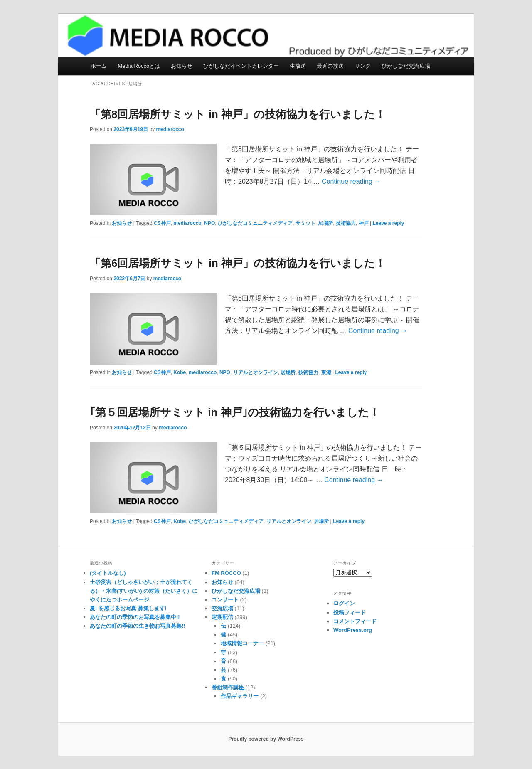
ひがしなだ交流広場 (406, 66)
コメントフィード (355, 621)
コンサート (225, 600)
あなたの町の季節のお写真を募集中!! (135, 617)
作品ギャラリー (240, 696)
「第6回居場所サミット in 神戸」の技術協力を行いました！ (238, 263)
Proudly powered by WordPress (266, 739)
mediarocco (170, 129)
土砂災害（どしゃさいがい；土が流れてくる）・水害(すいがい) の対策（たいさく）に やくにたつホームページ (144, 591)
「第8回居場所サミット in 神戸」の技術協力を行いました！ (238, 114)
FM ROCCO (226, 573)
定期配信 (222, 617)
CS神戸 (162, 223)
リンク (363, 66)
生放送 (298, 66)
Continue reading (351, 181)
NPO (209, 223)
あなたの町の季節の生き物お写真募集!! (138, 626)
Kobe (180, 372)
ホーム (99, 66)
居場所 (325, 223)
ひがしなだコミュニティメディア (255, 223)
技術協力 (346, 223)
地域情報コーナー (242, 643)
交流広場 (222, 608)
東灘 (326, 372)
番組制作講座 (228, 687)
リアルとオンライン (256, 372)
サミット (305, 223)
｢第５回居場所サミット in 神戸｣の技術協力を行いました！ (235, 412)
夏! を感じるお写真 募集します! (128, 608)
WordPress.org (353, 630)
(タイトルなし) (108, 573)
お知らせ (182, 66)
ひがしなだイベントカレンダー (241, 66)
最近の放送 (330, 66)
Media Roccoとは (139, 66)
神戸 (364, 223)
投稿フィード (350, 612)
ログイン (344, 603)
